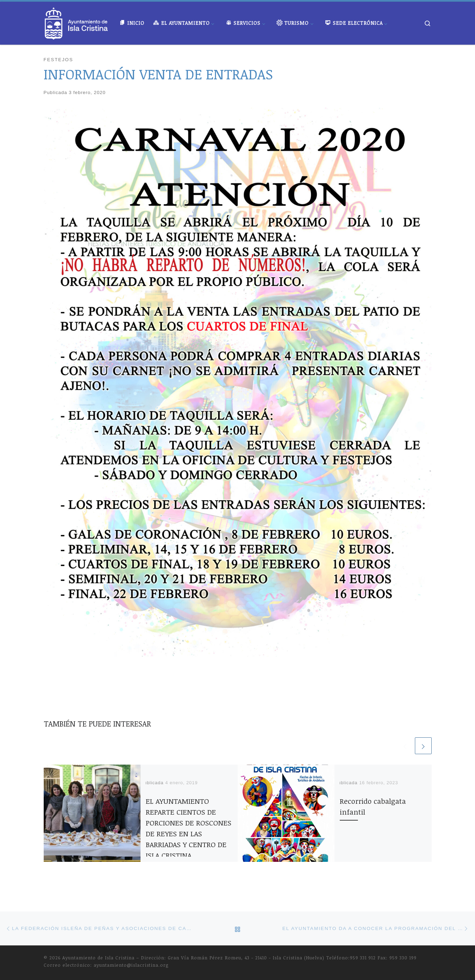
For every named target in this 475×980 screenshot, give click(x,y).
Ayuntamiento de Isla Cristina (98, 958)
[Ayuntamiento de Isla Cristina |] (77, 21)
